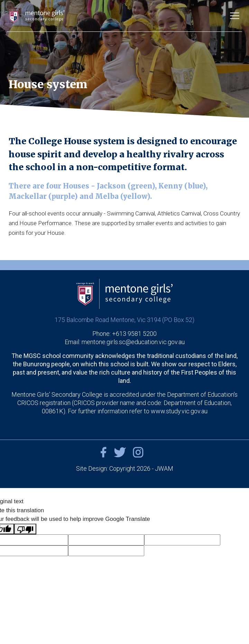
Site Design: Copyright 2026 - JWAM (125, 468)
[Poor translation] (25, 529)
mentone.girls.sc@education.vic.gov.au (133, 342)
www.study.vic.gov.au (179, 411)
